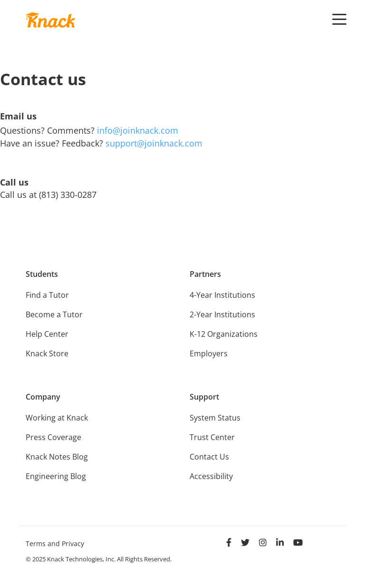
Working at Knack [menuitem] (57, 418)
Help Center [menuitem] (47, 334)
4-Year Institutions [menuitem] (222, 295)
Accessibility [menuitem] (211, 476)
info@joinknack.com (138, 130)
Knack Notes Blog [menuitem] (57, 457)
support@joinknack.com (154, 143)
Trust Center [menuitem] (212, 437)
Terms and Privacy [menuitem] (55, 544)
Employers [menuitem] (209, 353)
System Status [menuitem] (215, 418)
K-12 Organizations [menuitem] (224, 334)
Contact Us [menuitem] (209, 457)
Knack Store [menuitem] (47, 353)
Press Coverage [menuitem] (53, 437)
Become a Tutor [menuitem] (54, 314)
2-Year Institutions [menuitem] (222, 314)
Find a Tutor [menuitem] (47, 295)
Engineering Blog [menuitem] (56, 476)
